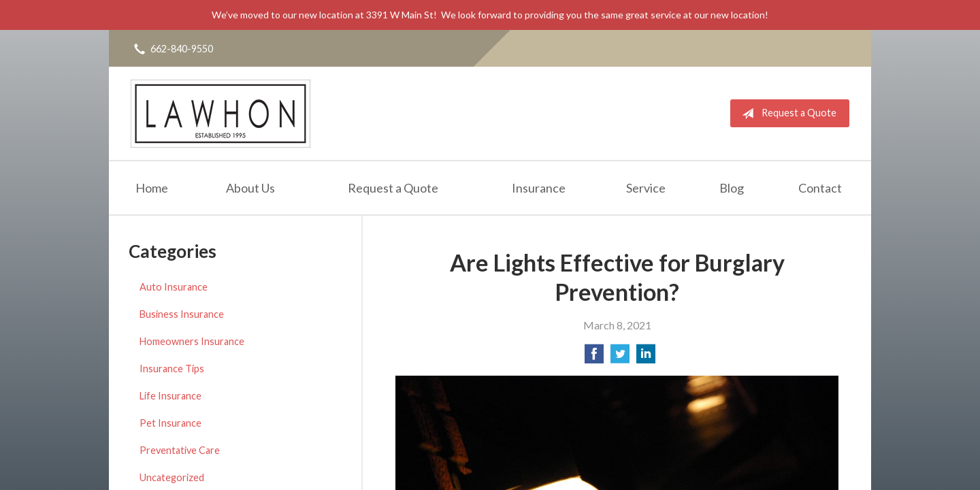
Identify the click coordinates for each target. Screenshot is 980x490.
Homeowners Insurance (192, 341)
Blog (732, 188)
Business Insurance (182, 314)
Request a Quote (786, 114)
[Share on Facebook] (594, 358)
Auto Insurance (174, 287)
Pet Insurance (170, 423)
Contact (820, 188)
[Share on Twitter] (620, 358)
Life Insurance (170, 396)
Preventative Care (180, 450)
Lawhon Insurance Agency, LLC (220, 113)
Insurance (539, 188)
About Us (250, 188)
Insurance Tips (172, 369)
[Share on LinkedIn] (646, 358)
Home (152, 188)
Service (646, 188)
